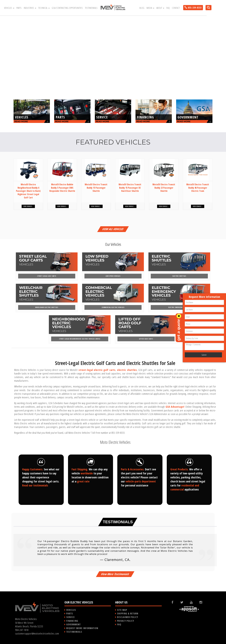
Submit (204, 355)
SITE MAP (122, 610)
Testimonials (91, 8)
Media (150, 8)
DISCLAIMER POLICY (128, 617)
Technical (44, 8)
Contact (176, 8)
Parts (19, 8)
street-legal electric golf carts (97, 370)
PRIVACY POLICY (126, 621)
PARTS (70, 614)
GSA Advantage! (175, 407)
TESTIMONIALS (74, 632)
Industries (30, 8)
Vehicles (9, 8)
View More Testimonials (115, 574)
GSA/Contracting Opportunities (67, 8)
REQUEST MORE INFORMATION (82, 628)
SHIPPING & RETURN (128, 614)
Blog (142, 8)
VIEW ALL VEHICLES (113, 229)
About (160, 8)
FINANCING (72, 621)
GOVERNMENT (74, 624)
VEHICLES (71, 610)
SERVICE (70, 617)
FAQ (168, 8)
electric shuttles (127, 370)
